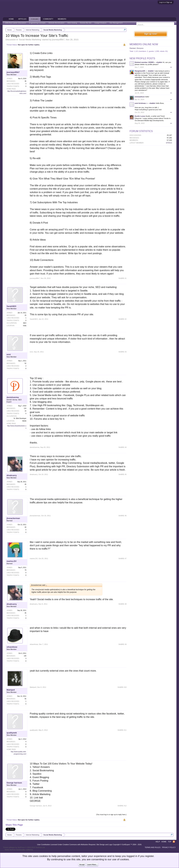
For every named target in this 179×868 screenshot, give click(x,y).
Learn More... (92, 865)
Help (158, 842)
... (126, 23)
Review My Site (86, 23)
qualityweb (12, 733)
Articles (22, 19)
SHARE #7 (122, 559)
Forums (35, 19)
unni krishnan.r (141, 103)
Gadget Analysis (101, 23)
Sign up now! (151, 34)
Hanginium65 (140, 71)
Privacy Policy (169, 847)
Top (170, 842)
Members (62, 19)
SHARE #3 (122, 352)
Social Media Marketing (30, 40)
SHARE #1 (122, 278)
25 (25, 315)
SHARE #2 (122, 319)
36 (25, 81)
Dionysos (140, 48)
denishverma (13, 397)
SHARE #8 (122, 604)
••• (171, 67)
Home (11, 19)
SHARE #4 (122, 447)
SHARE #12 (122, 806)
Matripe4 (11, 690)
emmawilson (140, 97)
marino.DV (12, 561)
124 (25, 408)
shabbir (159, 62)
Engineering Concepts (37, 23)
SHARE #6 (122, 516)
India (25, 326)
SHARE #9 (122, 644)
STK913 (169, 143)
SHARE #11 (122, 730)
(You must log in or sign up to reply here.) (111, 814)
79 (25, 570)
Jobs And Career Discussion (16, 23)
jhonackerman (13, 518)
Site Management (116, 23)
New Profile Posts (142, 58)
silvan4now (12, 647)
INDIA (24, 421)
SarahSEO (11, 306)
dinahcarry (12, 475)
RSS (174, 842)
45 (25, 484)
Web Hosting (72, 23)
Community (48, 19)
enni (9, 354)
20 (25, 527)
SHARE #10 (122, 687)
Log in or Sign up (166, 2)
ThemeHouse (38, 850)
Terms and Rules (153, 847)
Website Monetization (57, 23)
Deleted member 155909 (144, 62)
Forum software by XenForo (24, 847)
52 (25, 363)
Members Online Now (144, 44)
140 (25, 656)
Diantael (133, 48)
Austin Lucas (140, 116)
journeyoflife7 (58, 40)
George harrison (14, 783)
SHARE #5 (122, 474)
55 (25, 699)
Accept (82, 865)
